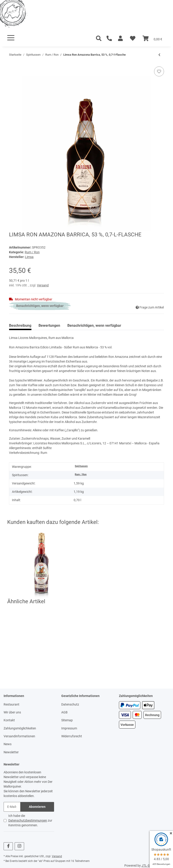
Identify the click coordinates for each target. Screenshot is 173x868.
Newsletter (11, 752)
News (8, 744)
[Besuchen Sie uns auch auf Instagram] (19, 846)
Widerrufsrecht (72, 736)
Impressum (69, 728)
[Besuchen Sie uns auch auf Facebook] (8, 846)
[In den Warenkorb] (13, 64)
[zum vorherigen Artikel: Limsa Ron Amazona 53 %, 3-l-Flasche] (159, 55)
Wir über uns (12, 712)
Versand (43, 285)
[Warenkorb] (152, 39)
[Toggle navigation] (11, 38)
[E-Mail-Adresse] (12, 807)
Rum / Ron (32, 252)
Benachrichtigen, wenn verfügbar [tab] (94, 325)
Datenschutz (70, 704)
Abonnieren (37, 807)
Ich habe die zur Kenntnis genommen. (30, 820)
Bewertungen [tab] (49, 325)
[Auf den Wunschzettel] (159, 71)
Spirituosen (81, 466)
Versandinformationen (19, 736)
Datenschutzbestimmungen (28, 820)
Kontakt (9, 720)
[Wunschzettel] (133, 39)
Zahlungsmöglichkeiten (20, 728)
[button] (120, 39)
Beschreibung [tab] (20, 325)
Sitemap (67, 720)
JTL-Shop (148, 866)
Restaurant (11, 704)
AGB (64, 712)
